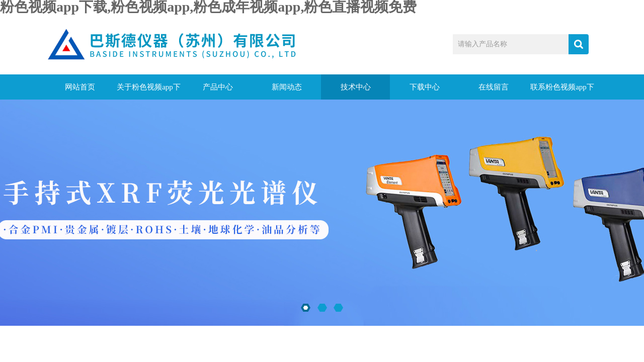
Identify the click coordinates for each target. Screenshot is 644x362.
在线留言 (494, 87)
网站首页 (80, 87)
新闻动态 (287, 87)
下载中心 (425, 87)
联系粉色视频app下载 (562, 91)
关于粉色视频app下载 (149, 91)
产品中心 (218, 87)
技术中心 (356, 87)
